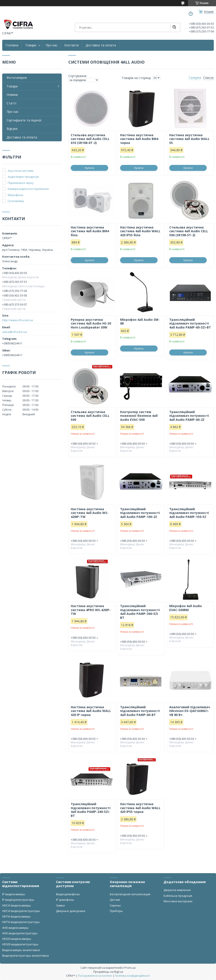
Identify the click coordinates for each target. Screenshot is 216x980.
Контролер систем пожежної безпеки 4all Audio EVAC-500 (139, 416)
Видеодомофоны (68, 894)
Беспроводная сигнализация (130, 894)
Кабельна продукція (178, 896)
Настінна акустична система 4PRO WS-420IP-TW (91, 610)
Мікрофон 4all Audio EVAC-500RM (186, 608)
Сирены (115, 905)
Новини (12, 95)
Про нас (52, 45)
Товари (31, 45)
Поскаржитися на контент (95, 976)
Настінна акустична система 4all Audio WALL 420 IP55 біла (140, 231)
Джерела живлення (177, 890)
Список (209, 78)
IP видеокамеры (14, 894)
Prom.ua (130, 968)
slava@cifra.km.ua (15, 332)
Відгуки (12, 129)
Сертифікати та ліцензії (24, 120)
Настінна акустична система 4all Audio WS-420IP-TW (90, 513)
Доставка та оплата (101, 45)
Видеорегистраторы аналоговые (26, 955)
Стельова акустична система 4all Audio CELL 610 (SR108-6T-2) (90, 139)
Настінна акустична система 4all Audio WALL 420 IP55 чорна (140, 808)
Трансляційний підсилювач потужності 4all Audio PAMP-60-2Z (189, 416)
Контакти (72, 45)
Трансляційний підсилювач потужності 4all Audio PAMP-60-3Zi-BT (190, 324)
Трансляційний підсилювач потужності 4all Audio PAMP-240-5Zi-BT (91, 810)
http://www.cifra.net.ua (18, 320)
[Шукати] (174, 27)
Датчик (115, 900)
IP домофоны (65, 900)
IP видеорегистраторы (18, 900)
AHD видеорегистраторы (20, 933)
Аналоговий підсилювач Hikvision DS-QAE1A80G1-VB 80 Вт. (190, 711)
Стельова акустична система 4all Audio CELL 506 (90, 416)
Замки (60, 905)
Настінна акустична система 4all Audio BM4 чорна (139, 139)
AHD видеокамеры (15, 928)
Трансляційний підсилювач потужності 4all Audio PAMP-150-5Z (189, 513)
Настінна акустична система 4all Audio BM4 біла (90, 231)
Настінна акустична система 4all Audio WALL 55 (189, 139)
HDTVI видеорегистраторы (21, 922)
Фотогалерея (17, 78)
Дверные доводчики (71, 911)
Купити (89, 168)
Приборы (116, 911)
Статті (11, 103)
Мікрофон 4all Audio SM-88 (140, 322)
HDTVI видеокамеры (16, 916)
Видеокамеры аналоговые (21, 950)
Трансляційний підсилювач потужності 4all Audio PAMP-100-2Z (140, 513)
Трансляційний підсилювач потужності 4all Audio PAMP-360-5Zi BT (140, 612)
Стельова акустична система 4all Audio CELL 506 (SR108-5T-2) (189, 231)
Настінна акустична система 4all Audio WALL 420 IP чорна (91, 711)
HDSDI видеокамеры (17, 939)
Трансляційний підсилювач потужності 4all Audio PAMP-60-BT (140, 711)
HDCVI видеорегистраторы (21, 911)
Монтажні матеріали (178, 901)
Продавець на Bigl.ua (108, 972)
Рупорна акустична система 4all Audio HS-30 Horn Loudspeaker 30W (91, 324)
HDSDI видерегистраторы (20, 944)
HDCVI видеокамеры (17, 905)
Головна (12, 45)
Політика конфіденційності (132, 976)
